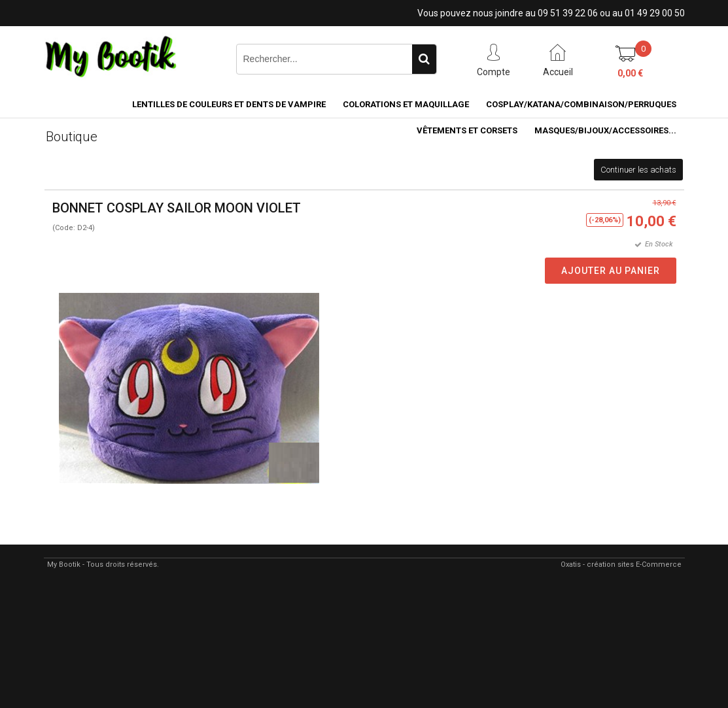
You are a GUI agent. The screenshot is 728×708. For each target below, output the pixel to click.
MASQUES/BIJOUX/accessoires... (605, 130)
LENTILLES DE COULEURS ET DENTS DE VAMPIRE (229, 104)
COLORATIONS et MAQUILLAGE (406, 104)
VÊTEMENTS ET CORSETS (467, 130)
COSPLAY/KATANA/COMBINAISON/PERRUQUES (581, 104)
